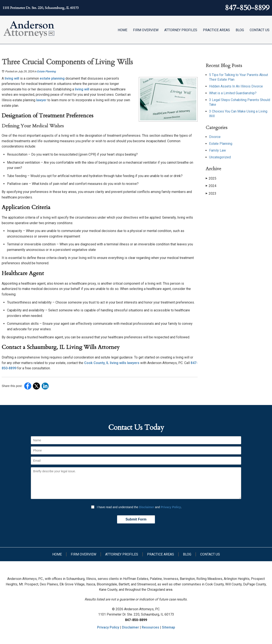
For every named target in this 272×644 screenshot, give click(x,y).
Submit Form (136, 519)
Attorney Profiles (181, 30)
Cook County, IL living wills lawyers (111, 363)
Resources (150, 627)
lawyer (41, 100)
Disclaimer (147, 507)
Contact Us (260, 30)
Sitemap (169, 627)
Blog (240, 30)
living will (11, 78)
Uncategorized (220, 157)
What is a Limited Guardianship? (233, 93)
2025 (211, 178)
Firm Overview (146, 30)
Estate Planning (46, 71)
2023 (211, 193)
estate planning (52, 78)
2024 (211, 186)
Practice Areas (216, 30)
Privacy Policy (171, 507)
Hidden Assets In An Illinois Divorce (236, 86)
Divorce (215, 137)
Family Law (217, 150)
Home (123, 30)
